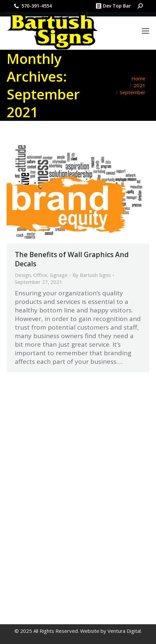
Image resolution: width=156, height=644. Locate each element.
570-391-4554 (32, 6)
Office (40, 275)
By (92, 275)
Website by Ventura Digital (110, 631)
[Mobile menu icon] (145, 31)
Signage (59, 275)
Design (23, 275)
